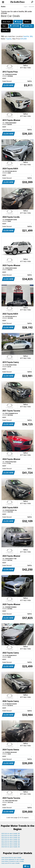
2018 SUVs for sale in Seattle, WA (11, 847)
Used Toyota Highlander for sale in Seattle (13, 859)
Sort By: (6, 30)
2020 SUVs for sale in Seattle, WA (11, 843)
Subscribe (31, 7)
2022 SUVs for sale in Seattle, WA (11, 839)
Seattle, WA (27, 26)
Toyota (18, 22)
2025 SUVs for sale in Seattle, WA (11, 834)
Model (27, 22)
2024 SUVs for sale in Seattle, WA (11, 835)
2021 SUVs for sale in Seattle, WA (11, 841)
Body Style (7, 22)
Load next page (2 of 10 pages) (17, 818)
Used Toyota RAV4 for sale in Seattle (11, 858)
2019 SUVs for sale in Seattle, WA (11, 845)
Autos (3, 7)
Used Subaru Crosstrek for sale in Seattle (13, 861)
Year (5, 26)
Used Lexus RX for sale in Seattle (10, 863)
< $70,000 (14, 26)
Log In (26, 7)
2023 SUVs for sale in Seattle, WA (11, 837)
